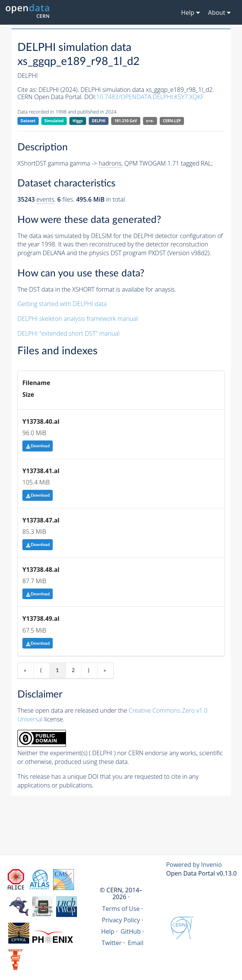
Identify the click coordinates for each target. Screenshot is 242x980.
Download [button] (38, 446)
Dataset (28, 121)
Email (136, 943)
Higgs (78, 121)
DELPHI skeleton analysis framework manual (78, 319)
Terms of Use (121, 909)
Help (108, 931)
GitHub (131, 931)
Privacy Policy (121, 920)
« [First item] (25, 671)
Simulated (54, 121)
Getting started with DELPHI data (62, 304)
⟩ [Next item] (89, 671)
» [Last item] (105, 671)
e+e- (150, 121)
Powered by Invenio (194, 865)
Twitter (112, 943)
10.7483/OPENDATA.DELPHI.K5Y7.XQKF (150, 97)
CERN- (172, 121)
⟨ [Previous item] (41, 671)
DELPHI (99, 121)
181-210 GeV (126, 121)
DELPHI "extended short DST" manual (68, 333)
